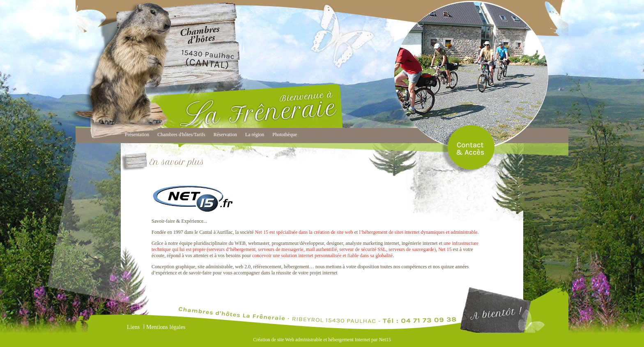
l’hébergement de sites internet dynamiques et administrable (418, 232)
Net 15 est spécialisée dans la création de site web (304, 232)
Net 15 (445, 249)
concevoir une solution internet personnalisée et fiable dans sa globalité (322, 256)
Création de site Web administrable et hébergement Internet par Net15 (322, 340)
